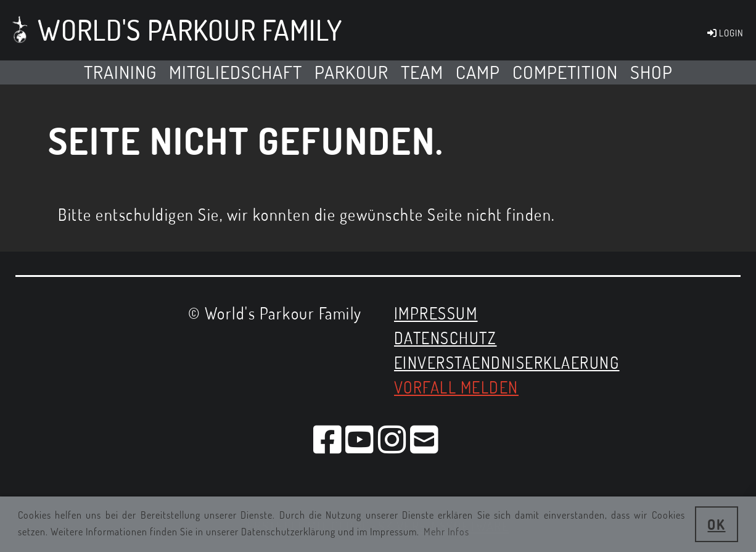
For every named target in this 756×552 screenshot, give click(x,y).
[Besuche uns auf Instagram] (393, 439)
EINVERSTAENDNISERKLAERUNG (507, 362)
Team (422, 72)
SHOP (651, 72)
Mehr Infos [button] (446, 532)
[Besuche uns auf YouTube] (360, 439)
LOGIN (725, 33)
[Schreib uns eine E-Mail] (425, 439)
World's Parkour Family (190, 30)
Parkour (351, 72)
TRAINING (120, 72)
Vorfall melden (456, 387)
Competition (565, 72)
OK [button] (716, 524)
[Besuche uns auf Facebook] (328, 439)
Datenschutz (446, 338)
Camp (478, 72)
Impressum (436, 313)
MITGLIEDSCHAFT (236, 72)
